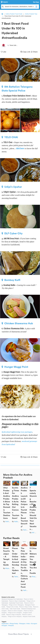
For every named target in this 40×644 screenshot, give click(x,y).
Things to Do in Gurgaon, (15, 613)
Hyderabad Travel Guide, (16, 603)
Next (34, 505)
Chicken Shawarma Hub (17, 323)
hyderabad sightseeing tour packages (17, 432)
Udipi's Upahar (12, 187)
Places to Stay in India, (26, 607)
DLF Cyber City (12, 233)
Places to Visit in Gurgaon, (15, 611)
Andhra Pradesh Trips (31, 14)
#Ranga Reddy (14, 624)
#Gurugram (34, 624)
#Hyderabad (5, 624)
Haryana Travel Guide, (29, 617)
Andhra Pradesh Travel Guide (14, 14)
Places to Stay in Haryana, (14, 615)
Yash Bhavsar (28, 590)
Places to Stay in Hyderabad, (17, 601)
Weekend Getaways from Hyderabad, (12, 599)
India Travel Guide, (15, 609)
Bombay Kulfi (11, 280)
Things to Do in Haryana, (15, 617)
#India (28, 624)
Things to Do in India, (12, 607)
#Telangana (22, 624)
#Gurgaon (4, 626)
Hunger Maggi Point (15, 367)
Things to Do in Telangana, (16, 605)
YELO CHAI (10, 137)
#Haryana (11, 626)
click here (20, 148)
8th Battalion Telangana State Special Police (17, 89)
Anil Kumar (35, 533)
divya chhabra (10, 568)
